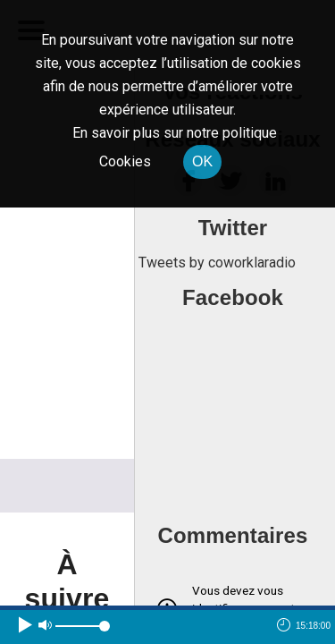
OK (202, 161)
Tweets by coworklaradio (217, 263)
